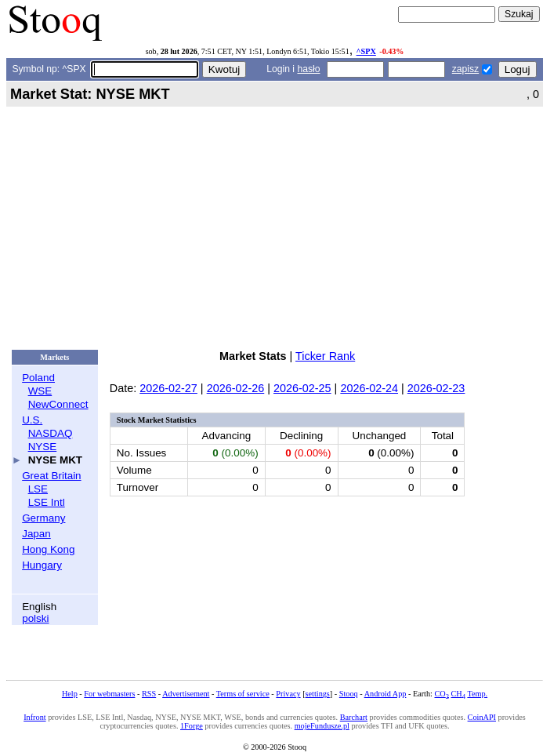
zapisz (465, 69)
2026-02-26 (236, 388)
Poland (38, 378)
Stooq (349, 694)
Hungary (42, 565)
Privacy (288, 694)
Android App (386, 694)
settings (318, 694)
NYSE (43, 447)
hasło (308, 69)
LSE (38, 489)
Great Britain (51, 476)
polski (35, 618)
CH (458, 694)
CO (441, 694)
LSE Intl (47, 502)
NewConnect (58, 404)
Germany (43, 518)
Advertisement (186, 694)
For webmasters (109, 694)
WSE (40, 391)
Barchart (354, 717)
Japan (36, 534)
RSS (149, 694)
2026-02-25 (302, 388)
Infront (34, 717)
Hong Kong (48, 549)
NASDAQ (51, 433)
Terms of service (243, 694)
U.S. (32, 420)
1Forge (192, 726)
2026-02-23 (436, 388)
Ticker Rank (325, 356)
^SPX (366, 51)
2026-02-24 (369, 388)
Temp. (477, 694)
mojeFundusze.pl (322, 726)
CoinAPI (482, 717)
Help (70, 694)
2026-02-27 (168, 388)
